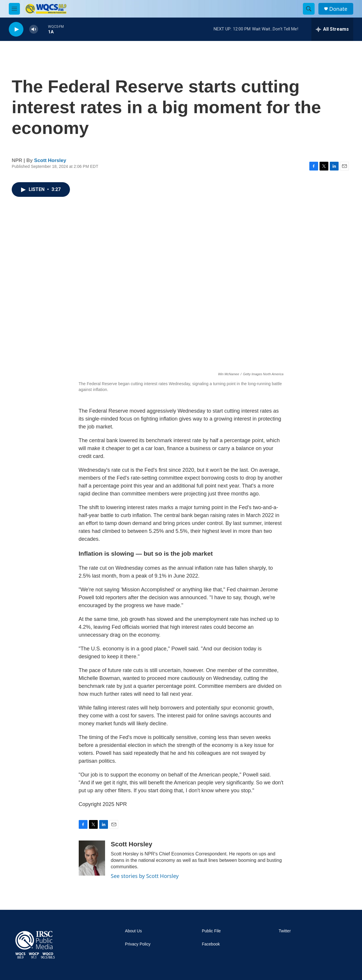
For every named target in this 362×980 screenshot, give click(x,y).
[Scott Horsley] (92, 858)
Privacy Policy (138, 944)
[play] (16, 29)
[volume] (34, 29)
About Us (133, 931)
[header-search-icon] (309, 9)
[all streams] (332, 29)
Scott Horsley (50, 160)
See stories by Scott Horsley (145, 876)
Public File (211, 931)
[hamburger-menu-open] (14, 9)
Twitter (285, 931)
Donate (338, 9)
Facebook (211, 944)
